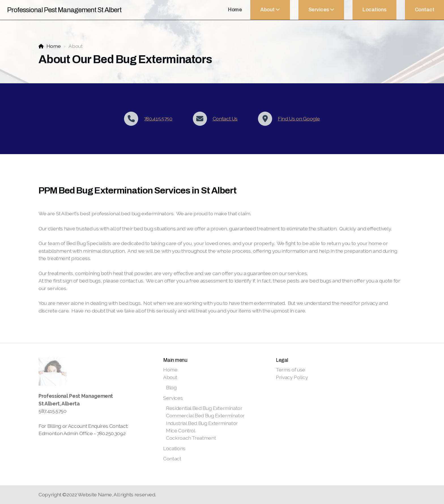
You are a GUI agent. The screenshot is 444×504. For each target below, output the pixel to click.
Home (54, 46)
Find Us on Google (299, 119)
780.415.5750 (158, 119)
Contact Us (225, 119)
